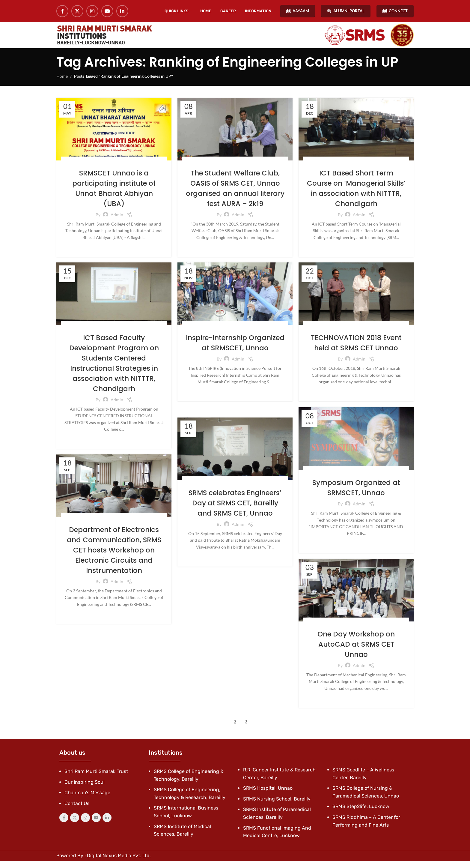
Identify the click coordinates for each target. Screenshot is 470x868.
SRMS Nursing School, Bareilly (277, 806)
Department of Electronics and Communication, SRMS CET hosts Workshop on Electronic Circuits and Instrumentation (114, 557)
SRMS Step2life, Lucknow (361, 814)
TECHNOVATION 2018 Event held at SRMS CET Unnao (356, 350)
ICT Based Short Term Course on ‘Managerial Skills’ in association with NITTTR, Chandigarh (356, 195)
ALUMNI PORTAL (346, 12)
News (141, 332)
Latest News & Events (139, 168)
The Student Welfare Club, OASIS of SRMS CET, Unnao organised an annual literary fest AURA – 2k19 (235, 195)
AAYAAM (298, 12)
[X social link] (77, 12)
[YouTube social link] (107, 12)
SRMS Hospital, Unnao (268, 795)
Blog (72, 168)
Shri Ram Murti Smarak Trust (96, 778)
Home (62, 83)
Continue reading (114, 254)
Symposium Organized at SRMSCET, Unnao (356, 495)
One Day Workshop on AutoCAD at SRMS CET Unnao (356, 651)
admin (117, 221)
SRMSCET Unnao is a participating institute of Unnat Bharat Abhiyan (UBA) (114, 195)
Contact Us (77, 810)
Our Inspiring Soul (85, 789)
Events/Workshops (98, 168)
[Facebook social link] (62, 12)
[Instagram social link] (92, 12)
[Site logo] (104, 39)
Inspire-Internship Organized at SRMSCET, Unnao (235, 355)
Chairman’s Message (87, 800)
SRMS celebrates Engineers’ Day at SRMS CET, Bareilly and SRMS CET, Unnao (235, 510)
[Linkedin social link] (122, 12)
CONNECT (395, 12)
